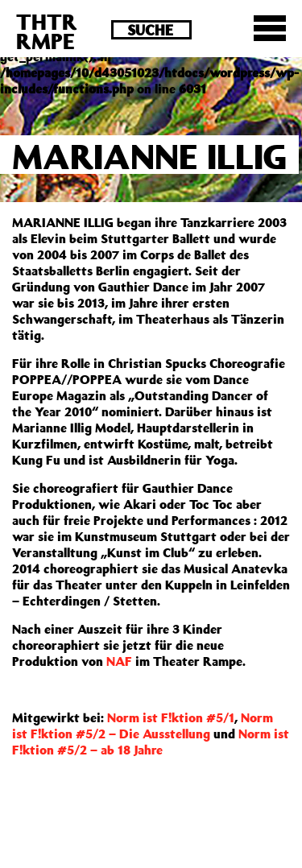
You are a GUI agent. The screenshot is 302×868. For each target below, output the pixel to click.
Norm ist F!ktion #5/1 (171, 717)
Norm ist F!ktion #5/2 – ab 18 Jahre (151, 742)
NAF (119, 661)
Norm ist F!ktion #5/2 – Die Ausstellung (143, 725)
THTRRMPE (47, 31)
